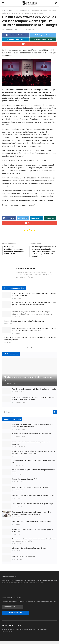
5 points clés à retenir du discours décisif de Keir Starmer (24, 324)
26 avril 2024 (17, 547)
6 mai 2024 (16, 527)
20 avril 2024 (17, 554)
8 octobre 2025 (18, 395)
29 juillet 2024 (18, 485)
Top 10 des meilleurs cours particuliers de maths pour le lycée (34, 392)
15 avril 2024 (17, 562)
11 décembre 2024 (19, 405)
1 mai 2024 (16, 538)
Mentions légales (8, 628)
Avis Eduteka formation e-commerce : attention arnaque (32, 437)
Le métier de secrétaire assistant (24, 560)
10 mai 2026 (8, 346)
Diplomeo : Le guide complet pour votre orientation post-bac (34, 499)
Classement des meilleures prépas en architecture (30, 551)
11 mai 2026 (16, 311)
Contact (19, 628)
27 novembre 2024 (19, 450)
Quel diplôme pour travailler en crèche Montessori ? (31, 490)
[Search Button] (55, 415)
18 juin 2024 (17, 520)
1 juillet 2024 (17, 502)
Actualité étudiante (24, 11)
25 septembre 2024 (19, 459)
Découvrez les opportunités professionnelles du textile (32, 525)
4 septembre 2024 (19, 469)
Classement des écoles (10, 11)
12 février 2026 (9, 387)
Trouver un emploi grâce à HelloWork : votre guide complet (33, 507)
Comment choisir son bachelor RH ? (25, 482)
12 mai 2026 (17, 301)
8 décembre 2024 (19, 432)
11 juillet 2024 (18, 493)
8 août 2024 (17, 478)
